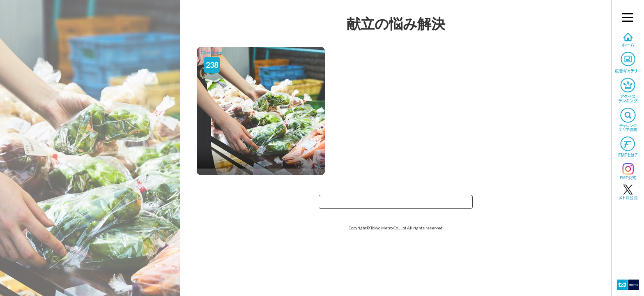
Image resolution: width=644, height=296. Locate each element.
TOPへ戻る (396, 205)
